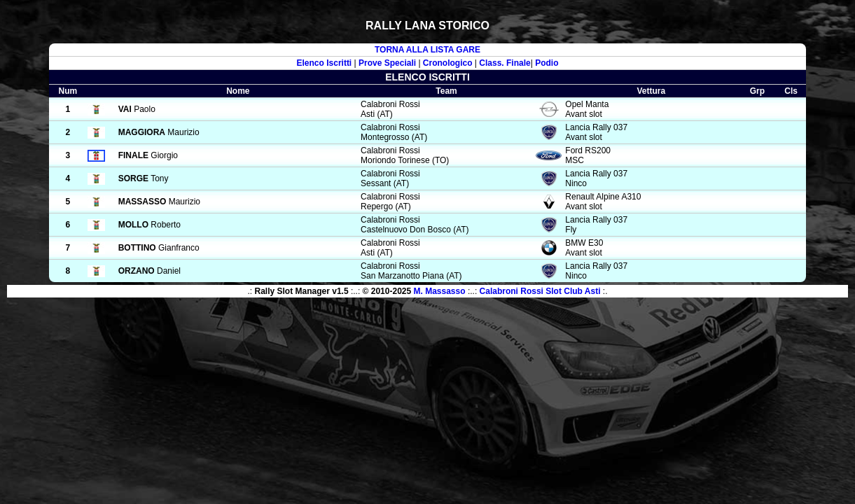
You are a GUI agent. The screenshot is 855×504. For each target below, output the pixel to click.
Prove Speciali (387, 63)
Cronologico (448, 63)
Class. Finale (505, 63)
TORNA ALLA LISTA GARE (427, 50)
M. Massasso (440, 291)
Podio (547, 63)
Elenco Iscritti (325, 63)
